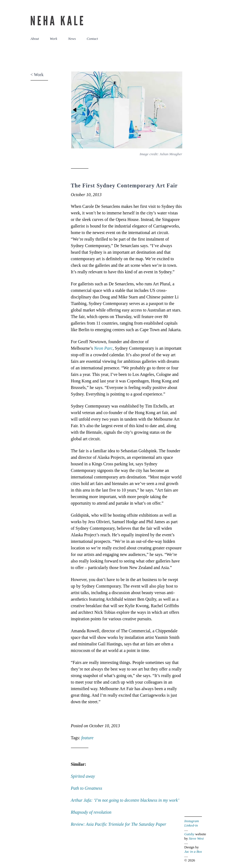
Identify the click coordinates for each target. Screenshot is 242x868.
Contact (92, 39)
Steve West (196, 838)
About (35, 39)
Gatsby (189, 834)
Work (54, 39)
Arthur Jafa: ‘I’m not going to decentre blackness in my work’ (125, 800)
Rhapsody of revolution (91, 812)
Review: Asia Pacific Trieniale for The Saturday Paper (119, 824)
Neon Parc (103, 348)
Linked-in (191, 825)
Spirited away (83, 776)
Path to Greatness (87, 788)
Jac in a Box (193, 851)
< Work (37, 75)
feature (87, 738)
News (72, 39)
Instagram (192, 821)
